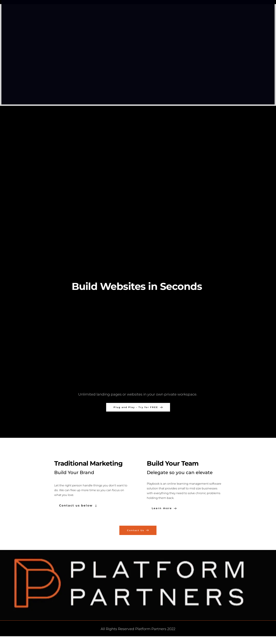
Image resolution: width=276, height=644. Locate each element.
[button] (138, 344)
